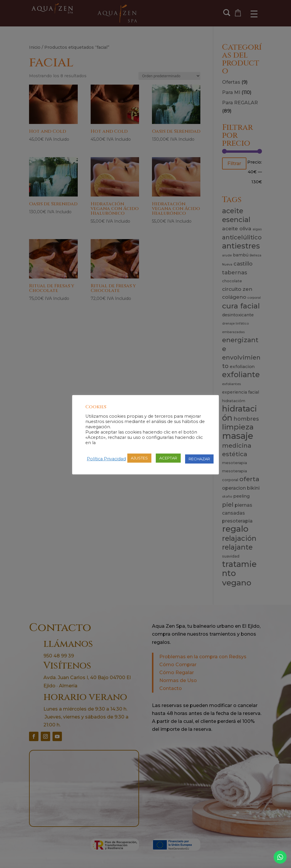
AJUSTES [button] (139, 458)
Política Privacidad (106, 459)
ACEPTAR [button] (168, 458)
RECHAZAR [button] (199, 459)
